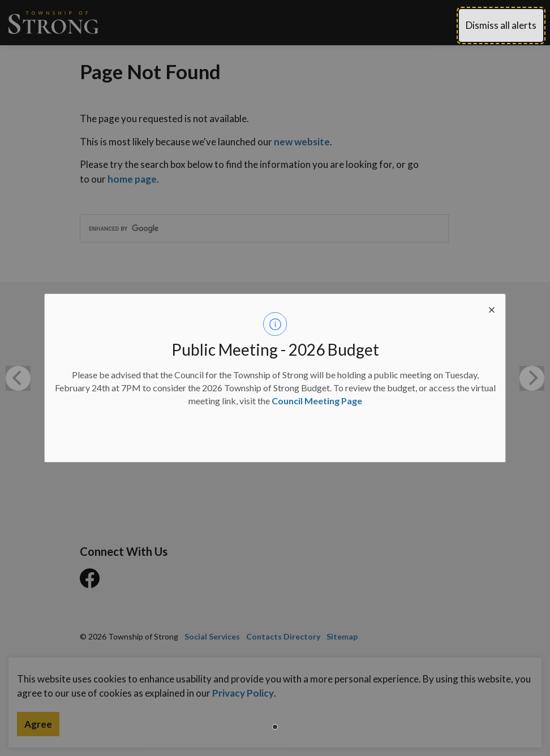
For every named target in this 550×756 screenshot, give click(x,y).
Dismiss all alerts (501, 25)
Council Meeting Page (317, 401)
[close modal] (492, 308)
